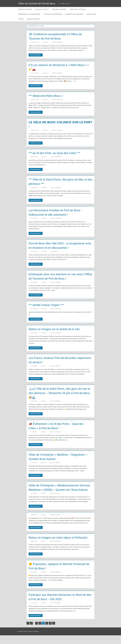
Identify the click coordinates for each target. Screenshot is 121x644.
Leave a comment (57, 42)
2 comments (54, 251)
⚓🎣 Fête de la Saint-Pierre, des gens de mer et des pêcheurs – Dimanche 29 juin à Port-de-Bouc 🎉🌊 (58, 393)
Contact (21, 19)
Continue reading (35, 55)
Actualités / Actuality (42, 9)
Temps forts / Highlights (79, 9)
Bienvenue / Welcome (25, 9)
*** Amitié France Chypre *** (48, 305)
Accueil (45, 42)
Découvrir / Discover (60, 9)
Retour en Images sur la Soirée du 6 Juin (57, 329)
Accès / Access (92, 14)
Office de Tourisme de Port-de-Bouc (38, 3)
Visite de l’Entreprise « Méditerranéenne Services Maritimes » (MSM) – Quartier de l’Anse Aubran (57, 490)
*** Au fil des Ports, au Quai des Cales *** (57, 153)
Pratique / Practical (34, 19)
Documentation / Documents (74, 14)
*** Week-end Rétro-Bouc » (47, 96)
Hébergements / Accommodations (30, 14)
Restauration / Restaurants (53, 14)
